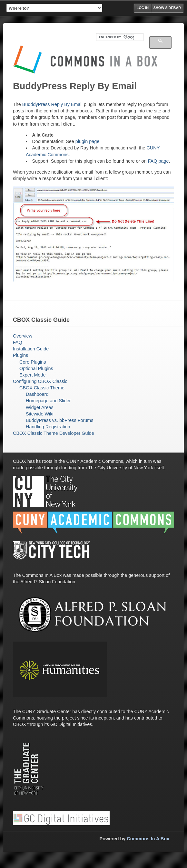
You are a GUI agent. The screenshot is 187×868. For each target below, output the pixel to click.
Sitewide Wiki (40, 414)
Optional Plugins (36, 368)
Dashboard (37, 394)
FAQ (18, 342)
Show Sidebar (167, 8)
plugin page (87, 141)
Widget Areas (40, 407)
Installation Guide (31, 349)
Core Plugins (33, 362)
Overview (23, 336)
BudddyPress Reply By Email (52, 104)
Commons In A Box (148, 839)
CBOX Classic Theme (42, 388)
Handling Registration (48, 427)
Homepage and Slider (48, 401)
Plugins (20, 355)
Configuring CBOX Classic (40, 381)
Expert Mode (33, 375)
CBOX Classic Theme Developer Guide (54, 433)
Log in (143, 8)
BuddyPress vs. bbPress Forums (60, 420)
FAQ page (158, 161)
